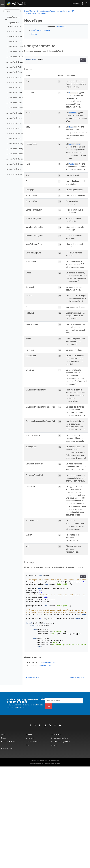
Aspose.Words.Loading (15, 93)
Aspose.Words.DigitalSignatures (19, 47)
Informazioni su (7, 850)
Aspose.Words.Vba (14, 169)
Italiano (76, 4)
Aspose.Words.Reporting (16, 139)
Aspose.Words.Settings (15, 149)
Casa (3, 836)
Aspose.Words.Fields (15, 67)
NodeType (42, 14)
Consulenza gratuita (34, 843)
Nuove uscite (56, 836)
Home (26, 11)
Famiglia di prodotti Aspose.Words (43, 11)
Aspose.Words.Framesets (16, 77)
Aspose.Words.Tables (15, 159)
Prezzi (3, 839)
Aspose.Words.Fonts (14, 72)
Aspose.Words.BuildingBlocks (18, 36)
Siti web (54, 847)
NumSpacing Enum (74, 779)
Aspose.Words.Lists (14, 88)
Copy (78, 60)
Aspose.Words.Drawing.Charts (18, 57)
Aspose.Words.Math (14, 113)
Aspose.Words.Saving (15, 144)
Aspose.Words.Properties (16, 123)
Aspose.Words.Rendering (16, 128)
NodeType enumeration (41, 30)
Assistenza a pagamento (60, 843)
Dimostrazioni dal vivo (60, 839)
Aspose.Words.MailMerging (17, 103)
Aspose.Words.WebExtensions (18, 174)
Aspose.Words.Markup (15, 108)
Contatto (57, 865)
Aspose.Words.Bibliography (17, 31)
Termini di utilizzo (49, 865)
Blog (28, 847)
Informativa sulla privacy (37, 865)
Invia (48, 808)
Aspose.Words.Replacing (16, 133)
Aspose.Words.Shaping (15, 154)
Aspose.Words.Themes (15, 164)
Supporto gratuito (8, 843)
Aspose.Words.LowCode (16, 98)
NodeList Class (33, 779)
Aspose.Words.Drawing (15, 52)
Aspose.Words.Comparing (16, 42)
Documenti (30, 839)
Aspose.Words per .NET (66, 11)
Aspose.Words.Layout (15, 82)
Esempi (34, 34)
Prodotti (29, 836)
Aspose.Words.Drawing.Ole (17, 62)
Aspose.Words (14, 23)
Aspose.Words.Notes (14, 118)
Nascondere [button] (58, 27)
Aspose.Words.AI (15, 26)
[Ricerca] (12, 11)
